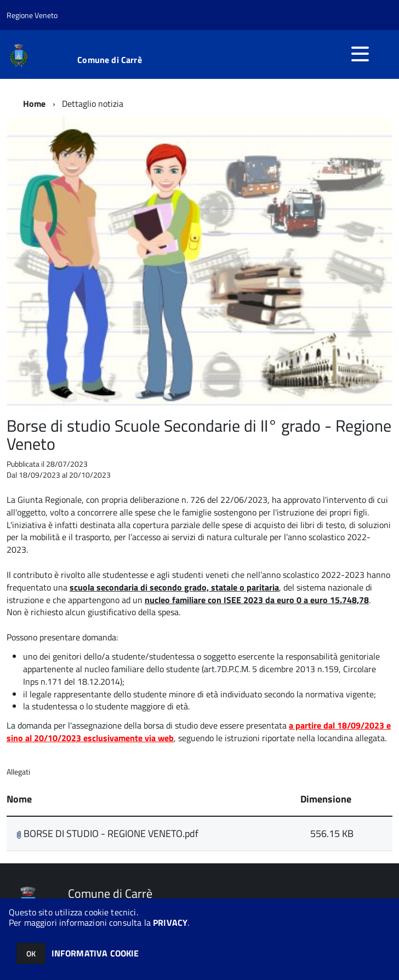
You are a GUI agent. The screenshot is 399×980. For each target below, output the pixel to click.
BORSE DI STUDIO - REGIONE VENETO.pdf (107, 833)
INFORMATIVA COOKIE (95, 953)
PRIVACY (170, 922)
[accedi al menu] (360, 54)
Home (35, 104)
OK (31, 953)
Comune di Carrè (109, 60)
